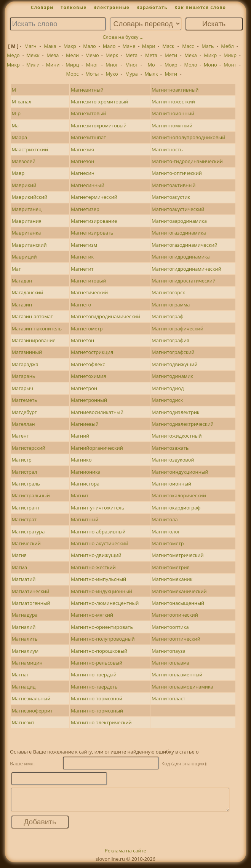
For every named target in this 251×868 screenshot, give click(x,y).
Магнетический (90, 292)
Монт (230, 65)
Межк (33, 55)
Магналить (25, 639)
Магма (20, 567)
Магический (26, 543)
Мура (132, 74)
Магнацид (24, 687)
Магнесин (83, 173)
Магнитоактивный (173, 185)
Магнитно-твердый (94, 674)
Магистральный (31, 495)
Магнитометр (168, 543)
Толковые (74, 7)
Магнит (80, 495)
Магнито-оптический (177, 173)
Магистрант (26, 508)
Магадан (22, 281)
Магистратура (28, 532)
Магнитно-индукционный (102, 591)
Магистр (22, 460)
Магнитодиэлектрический (183, 424)
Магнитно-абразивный (98, 532)
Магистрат (24, 519)
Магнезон (82, 161)
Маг (16, 269)
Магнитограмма (171, 305)
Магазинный (27, 352)
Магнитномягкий (172, 125)
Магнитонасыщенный (178, 603)
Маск (168, 46)
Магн (30, 46)
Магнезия (82, 149)
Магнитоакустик (171, 197)
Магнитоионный (171, 484)
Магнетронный (89, 400)
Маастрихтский (30, 149)
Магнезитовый (89, 113)
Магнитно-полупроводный (103, 639)
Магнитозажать (170, 448)
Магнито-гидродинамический (187, 161)
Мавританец (27, 209)
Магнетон (82, 340)
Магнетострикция (92, 352)
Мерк (112, 55)
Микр (210, 55)
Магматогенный (31, 603)
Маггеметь (25, 400)
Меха (191, 55)
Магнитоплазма (170, 663)
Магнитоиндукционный (180, 472)
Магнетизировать (92, 233)
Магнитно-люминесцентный (105, 603)
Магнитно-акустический (100, 543)
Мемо (92, 55)
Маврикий (24, 185)
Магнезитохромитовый (99, 125)
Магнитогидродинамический (186, 269)
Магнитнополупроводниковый (188, 137)
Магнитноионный (173, 113)
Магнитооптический (176, 639)
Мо (151, 65)
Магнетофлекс (88, 364)
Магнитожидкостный (177, 436)
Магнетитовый (89, 281)
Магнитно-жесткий (93, 567)
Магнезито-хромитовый (99, 102)
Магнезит (23, 722)
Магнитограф (168, 316)
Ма (15, 125)
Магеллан (23, 424)
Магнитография (170, 340)
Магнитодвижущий (175, 364)
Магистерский (29, 448)
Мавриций (24, 257)
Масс (188, 46)
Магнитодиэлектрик (176, 412)
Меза (53, 55)
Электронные (112, 7)
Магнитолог (166, 532)
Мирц (72, 65)
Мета (131, 55)
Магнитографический (177, 328)
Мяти (171, 74)
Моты (92, 74)
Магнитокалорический (179, 495)
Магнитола (165, 519)
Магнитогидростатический (184, 281)
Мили (33, 65)
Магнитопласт (169, 698)
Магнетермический (94, 197)
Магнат (20, 674)
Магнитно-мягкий (92, 615)
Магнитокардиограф (176, 508)
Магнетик (82, 257)
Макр (70, 46)
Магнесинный (88, 185)
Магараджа (25, 364)
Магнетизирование (94, 221)
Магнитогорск (168, 292)
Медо (13, 55)
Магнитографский (173, 352)
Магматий (24, 579)
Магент (20, 436)
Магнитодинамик (172, 376)
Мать (208, 46)
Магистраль (26, 484)
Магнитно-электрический (101, 722)
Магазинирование (34, 340)
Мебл (227, 46)
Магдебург (24, 412)
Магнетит (82, 269)
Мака (50, 46)
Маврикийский (30, 197)
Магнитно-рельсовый (97, 663)
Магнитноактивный (175, 90)
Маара (20, 137)
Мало (90, 46)
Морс (73, 74)
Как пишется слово (200, 7)
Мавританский (29, 245)
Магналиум (25, 651)
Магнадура (25, 615)
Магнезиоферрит (32, 711)
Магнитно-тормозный (97, 711)
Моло (190, 65)
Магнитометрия (171, 567)
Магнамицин (27, 663)
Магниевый (85, 424)
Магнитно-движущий (96, 555)
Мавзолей (24, 161)
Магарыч (23, 388)
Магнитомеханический (179, 591)
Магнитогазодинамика (179, 233)
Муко (112, 74)
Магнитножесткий (173, 102)
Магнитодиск (167, 400)
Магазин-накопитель (37, 328)
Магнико (81, 460)
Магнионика (86, 472)
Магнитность (167, 149)
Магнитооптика (170, 627)
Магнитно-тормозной (97, 698)
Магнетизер (85, 209)
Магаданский (28, 292)
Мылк (151, 74)
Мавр (18, 173)
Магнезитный (87, 90)
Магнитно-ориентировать (102, 627)
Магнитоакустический (178, 209)
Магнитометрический (178, 555)
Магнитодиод (168, 388)
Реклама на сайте (125, 855)
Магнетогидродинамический (106, 316)
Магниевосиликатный (97, 412)
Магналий (24, 627)
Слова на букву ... (123, 37)
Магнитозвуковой (173, 460)
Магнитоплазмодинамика (182, 687)
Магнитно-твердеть (94, 687)
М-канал (22, 102)
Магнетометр (87, 328)
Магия (19, 555)
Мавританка (26, 233)
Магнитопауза (169, 651)
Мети (171, 55)
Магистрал (25, 472)
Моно (210, 65)
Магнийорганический (97, 448)
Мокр (171, 65)
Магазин (22, 305)
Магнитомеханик (172, 579)
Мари (149, 46)
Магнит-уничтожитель (98, 508)
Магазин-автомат (33, 316)
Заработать (152, 7)
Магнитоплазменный (177, 674)
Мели (72, 55)
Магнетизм (84, 245)
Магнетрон (84, 388)
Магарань (24, 376)
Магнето (81, 305)
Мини (53, 65)
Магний (80, 436)
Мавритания (27, 221)
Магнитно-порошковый (99, 651)
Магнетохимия (89, 376)
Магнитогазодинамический (185, 245)
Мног (92, 65)
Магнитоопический (175, 615)
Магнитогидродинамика (181, 257)
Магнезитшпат (88, 137)
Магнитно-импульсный (98, 579)
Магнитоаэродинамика (179, 221)
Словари (42, 7)
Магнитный (85, 519)
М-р (16, 113)
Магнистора (85, 484)
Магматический (31, 591)
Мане (129, 46)
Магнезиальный (31, 698)
